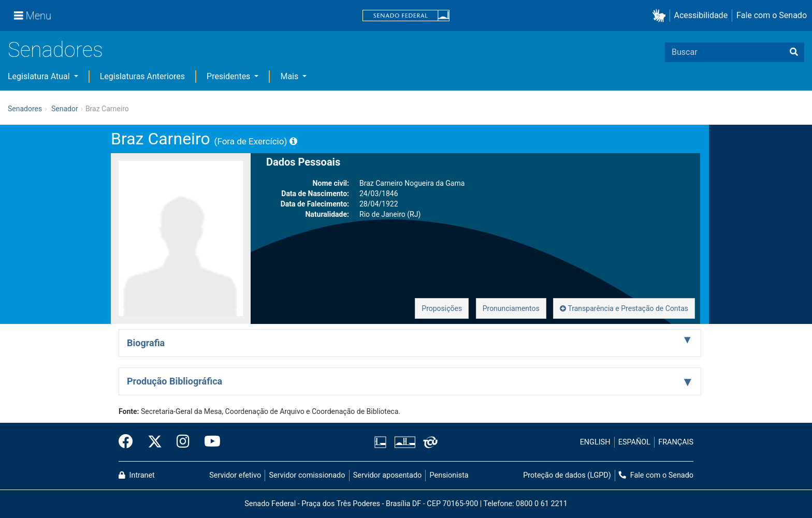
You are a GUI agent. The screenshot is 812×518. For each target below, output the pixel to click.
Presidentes (229, 76)
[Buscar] (794, 52)
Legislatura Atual (40, 76)
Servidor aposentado (387, 475)
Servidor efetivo (235, 475)
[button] (661, 16)
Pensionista (449, 475)
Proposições (442, 308)
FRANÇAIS (676, 442)
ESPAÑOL (634, 442)
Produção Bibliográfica (175, 381)
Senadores (55, 50)
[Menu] (33, 16)
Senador (65, 109)
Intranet (137, 475)
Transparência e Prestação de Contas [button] (624, 308)
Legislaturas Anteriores (142, 76)
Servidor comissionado (307, 475)
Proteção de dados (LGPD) (567, 475)
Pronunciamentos (511, 308)
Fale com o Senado (772, 15)
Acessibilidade (701, 15)
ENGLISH (595, 442)
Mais (290, 76)
